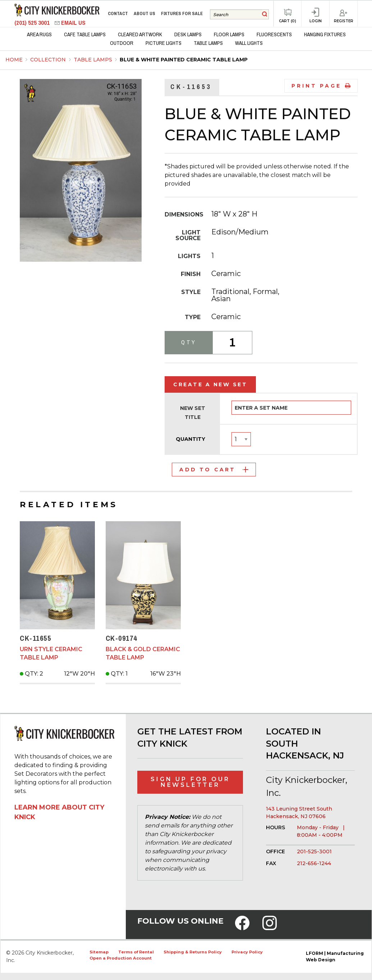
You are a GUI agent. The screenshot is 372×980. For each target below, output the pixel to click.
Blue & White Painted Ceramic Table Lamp (184, 60)
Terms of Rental (136, 952)
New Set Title (193, 413)
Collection (49, 60)
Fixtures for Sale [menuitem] (182, 13)
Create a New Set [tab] (210, 384)
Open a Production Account (121, 958)
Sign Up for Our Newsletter (190, 782)
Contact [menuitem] (118, 13)
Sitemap (99, 952)
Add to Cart (214, 470)
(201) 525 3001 (33, 23)
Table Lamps (94, 60)
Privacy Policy (247, 952)
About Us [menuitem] (144, 13)
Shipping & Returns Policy (193, 952)
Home (14, 60)
